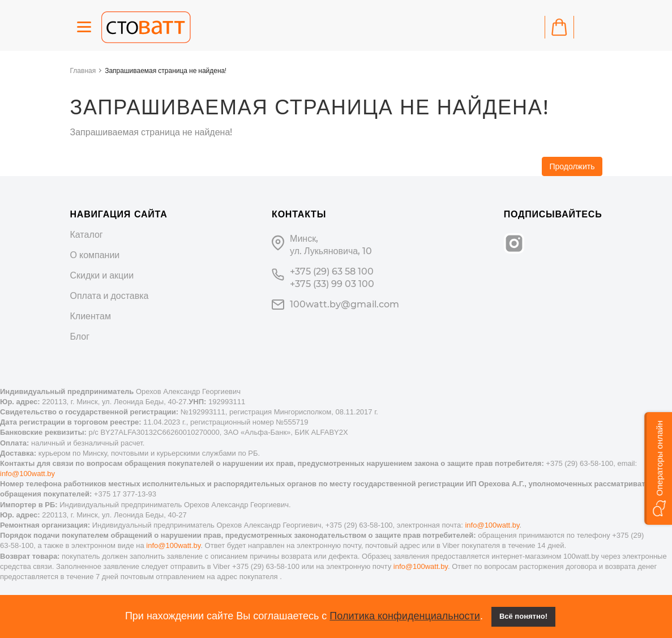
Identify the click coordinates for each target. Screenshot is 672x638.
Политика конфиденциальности (405, 616)
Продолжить (572, 166)
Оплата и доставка (110, 296)
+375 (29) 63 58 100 (332, 271)
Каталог (87, 235)
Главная (83, 70)
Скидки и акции (102, 275)
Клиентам (91, 316)
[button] (658, 468)
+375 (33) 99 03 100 (332, 284)
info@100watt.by (27, 474)
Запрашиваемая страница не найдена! (166, 70)
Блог (80, 337)
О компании (95, 255)
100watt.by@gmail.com (344, 304)
